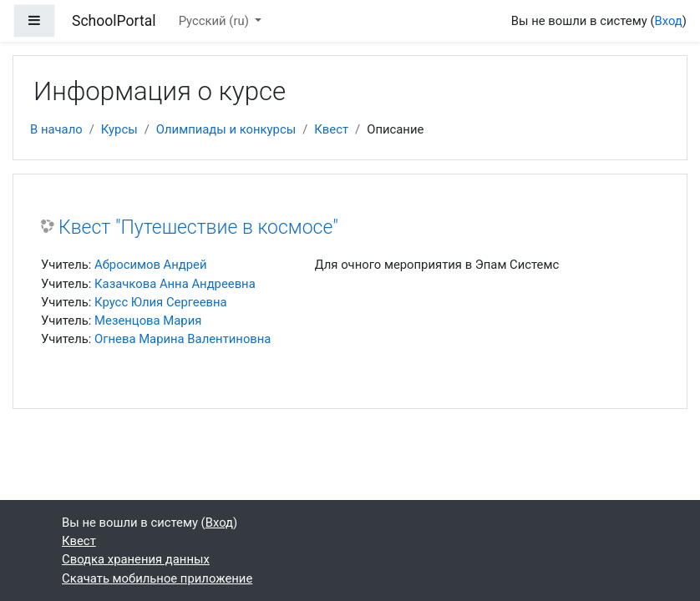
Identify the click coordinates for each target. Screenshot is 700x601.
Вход (668, 21)
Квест (331, 129)
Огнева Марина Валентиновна (183, 339)
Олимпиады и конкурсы (226, 129)
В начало (56, 129)
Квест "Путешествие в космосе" (198, 227)
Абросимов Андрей (150, 265)
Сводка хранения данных (136, 559)
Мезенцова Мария (148, 321)
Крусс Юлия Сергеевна (161, 302)
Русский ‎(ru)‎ (216, 21)
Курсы (119, 129)
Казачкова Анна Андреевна (175, 284)
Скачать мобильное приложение (157, 578)
